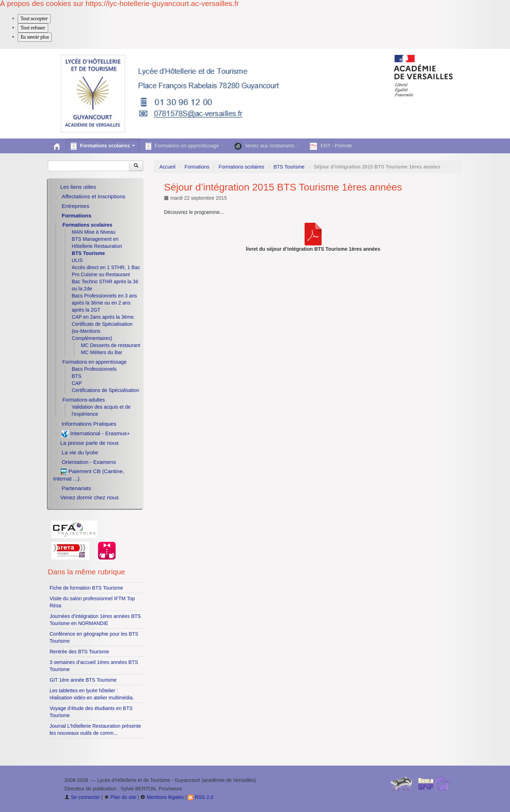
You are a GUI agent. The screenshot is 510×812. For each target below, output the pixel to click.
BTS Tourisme (289, 167)
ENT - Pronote (331, 146)
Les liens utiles (78, 187)
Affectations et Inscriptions (93, 196)
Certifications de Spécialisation (105, 390)
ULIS (77, 260)
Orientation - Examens (89, 462)
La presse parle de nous (89, 443)
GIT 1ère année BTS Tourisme (83, 680)
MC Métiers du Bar (102, 352)
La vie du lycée (80, 452)
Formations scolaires (241, 167)
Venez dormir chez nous (89, 497)
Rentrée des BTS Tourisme (79, 652)
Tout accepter (34, 19)
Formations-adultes (84, 400)
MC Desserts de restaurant (111, 345)
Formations (197, 167)
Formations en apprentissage (94, 362)
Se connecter (82, 797)
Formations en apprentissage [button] (185, 146)
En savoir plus (35, 37)
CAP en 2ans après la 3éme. (103, 317)
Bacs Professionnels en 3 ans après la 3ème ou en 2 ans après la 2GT (104, 303)
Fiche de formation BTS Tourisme (86, 588)
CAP (77, 383)
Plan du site (120, 797)
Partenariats (76, 488)
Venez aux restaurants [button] (267, 146)
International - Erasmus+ (96, 434)
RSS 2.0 (200, 797)
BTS (76, 376)
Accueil (167, 167)
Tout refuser (33, 28)
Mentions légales (162, 797)
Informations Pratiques (89, 424)
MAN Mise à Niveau (93, 232)
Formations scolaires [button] (103, 146)
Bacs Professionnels (94, 369)
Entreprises (75, 206)
